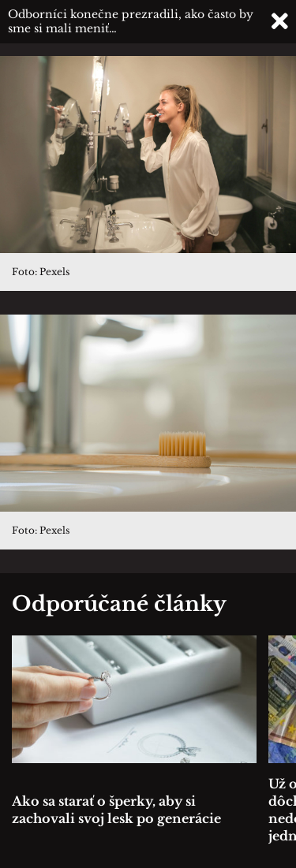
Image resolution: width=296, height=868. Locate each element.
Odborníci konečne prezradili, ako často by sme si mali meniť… (131, 21)
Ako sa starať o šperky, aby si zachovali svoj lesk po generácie (116, 810)
